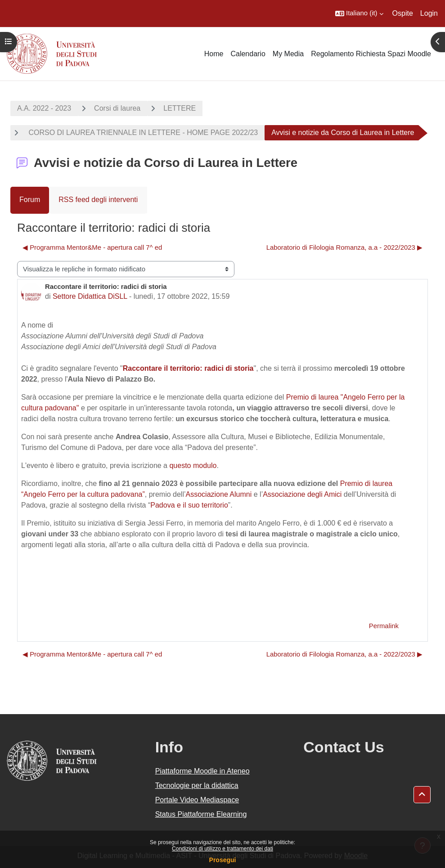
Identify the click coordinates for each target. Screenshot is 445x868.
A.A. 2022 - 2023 (44, 108)
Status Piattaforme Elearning (201, 814)
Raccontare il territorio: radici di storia (188, 368)
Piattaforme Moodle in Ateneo (202, 771)
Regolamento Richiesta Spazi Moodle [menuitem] (371, 54)
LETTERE (180, 108)
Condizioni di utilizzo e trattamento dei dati (222, 849)
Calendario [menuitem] (248, 54)
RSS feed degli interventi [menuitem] (98, 200)
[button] (359, 13)
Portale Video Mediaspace (197, 800)
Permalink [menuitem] (384, 626)
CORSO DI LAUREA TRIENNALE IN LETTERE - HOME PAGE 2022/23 (142, 133)
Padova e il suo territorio (189, 505)
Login (429, 13)
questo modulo (193, 465)
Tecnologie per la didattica (197, 785)
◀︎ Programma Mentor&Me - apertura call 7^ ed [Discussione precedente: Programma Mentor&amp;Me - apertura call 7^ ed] (92, 247)
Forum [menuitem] (30, 200)
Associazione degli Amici (302, 494)
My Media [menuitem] (288, 54)
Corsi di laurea (117, 108)
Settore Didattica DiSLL (90, 296)
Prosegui (223, 860)
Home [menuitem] (214, 54)
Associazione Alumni (219, 494)
